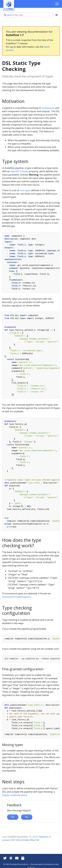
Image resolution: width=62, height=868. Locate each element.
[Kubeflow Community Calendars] (23, 858)
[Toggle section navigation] (57, 15)
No (27, 817)
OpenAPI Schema (19, 171)
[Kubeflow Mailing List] (17, 858)
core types (25, 190)
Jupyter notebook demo (15, 795)
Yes (13, 817)
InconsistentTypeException (16, 597)
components (48, 108)
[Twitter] (5, 858)
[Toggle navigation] (57, 4)
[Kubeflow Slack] (11, 858)
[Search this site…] (28, 15)
